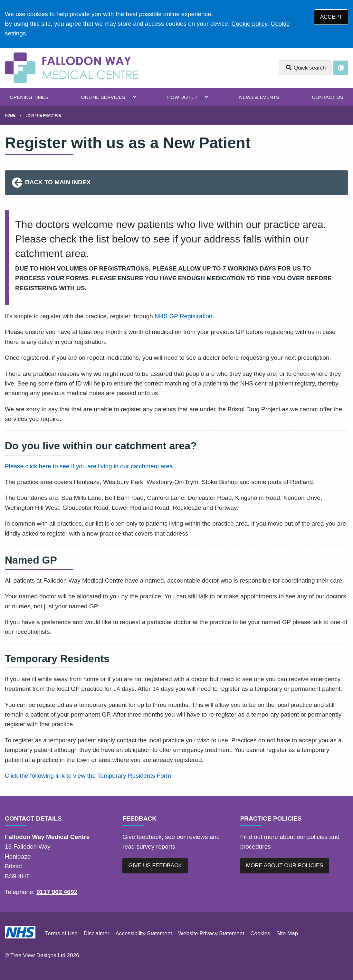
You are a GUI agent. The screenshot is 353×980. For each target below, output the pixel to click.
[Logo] (72, 68)
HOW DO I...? (182, 97)
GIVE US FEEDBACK (155, 866)
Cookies (260, 933)
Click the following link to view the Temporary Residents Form (88, 776)
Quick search (306, 68)
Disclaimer (97, 933)
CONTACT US (327, 97)
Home (10, 115)
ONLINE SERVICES (103, 97)
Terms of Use (61, 933)
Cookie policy (249, 24)
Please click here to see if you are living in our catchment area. (90, 466)
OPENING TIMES (29, 97)
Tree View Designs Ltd (38, 955)
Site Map (287, 933)
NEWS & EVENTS (259, 97)
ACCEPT (331, 17)
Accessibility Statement (144, 933)
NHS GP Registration (183, 316)
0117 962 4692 (57, 892)
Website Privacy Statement (211, 933)
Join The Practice (43, 115)
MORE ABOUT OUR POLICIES (285, 866)
